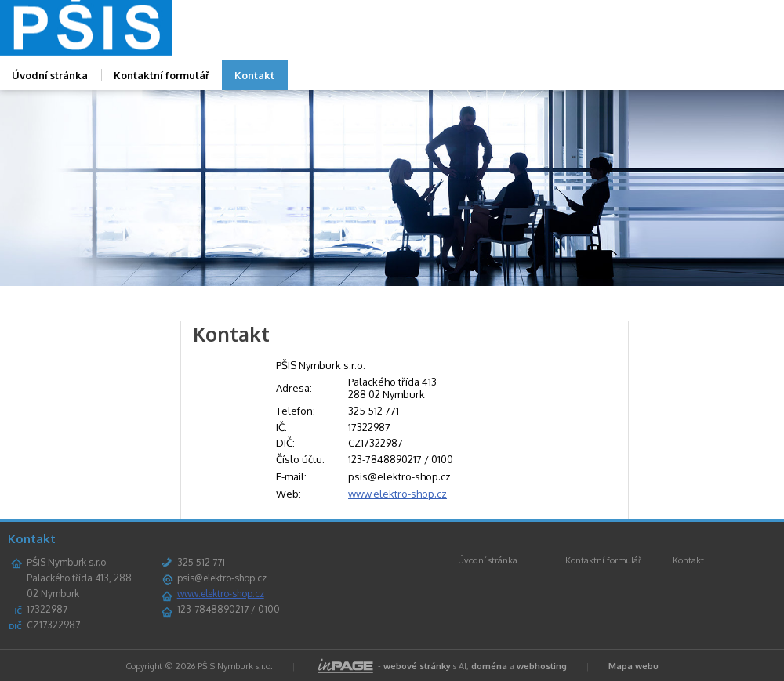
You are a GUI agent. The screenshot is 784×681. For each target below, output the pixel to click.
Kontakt (254, 75)
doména (489, 666)
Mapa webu (633, 666)
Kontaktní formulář (162, 75)
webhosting (542, 666)
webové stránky (417, 666)
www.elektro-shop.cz (397, 494)
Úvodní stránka (488, 560)
